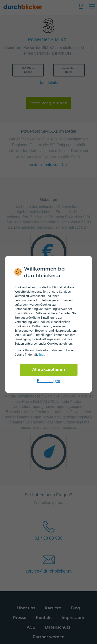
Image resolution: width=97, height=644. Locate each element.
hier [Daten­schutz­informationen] (42, 355)
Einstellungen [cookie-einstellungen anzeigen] (48, 381)
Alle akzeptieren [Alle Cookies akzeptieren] (49, 369)
